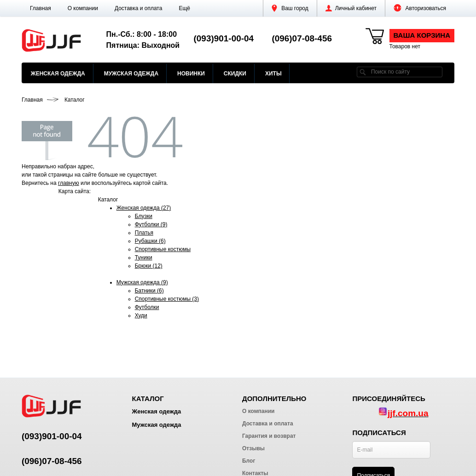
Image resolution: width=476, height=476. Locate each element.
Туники (144, 258)
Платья (144, 233)
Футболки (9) (151, 224)
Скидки (235, 74)
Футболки (147, 307)
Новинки (191, 74)
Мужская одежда (131, 74)
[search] (363, 72)
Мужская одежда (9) (142, 282)
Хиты (273, 74)
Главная (41, 8)
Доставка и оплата (139, 8)
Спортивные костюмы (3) (167, 299)
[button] (184, 8)
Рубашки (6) (150, 241)
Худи (141, 315)
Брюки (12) (149, 266)
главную (69, 183)
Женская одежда (58, 74)
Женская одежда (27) (144, 208)
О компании (83, 8)
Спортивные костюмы (163, 249)
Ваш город (290, 8)
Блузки (144, 216)
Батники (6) (149, 291)
